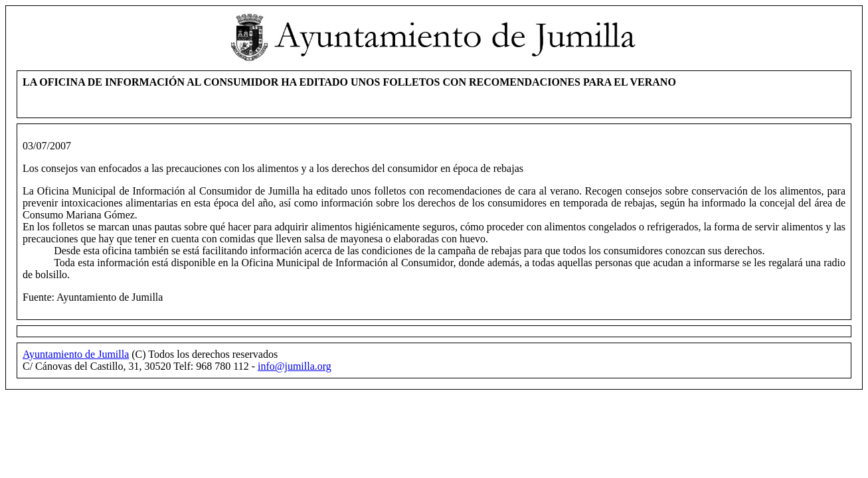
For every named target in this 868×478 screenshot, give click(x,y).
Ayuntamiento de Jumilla (76, 354)
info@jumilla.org (295, 366)
